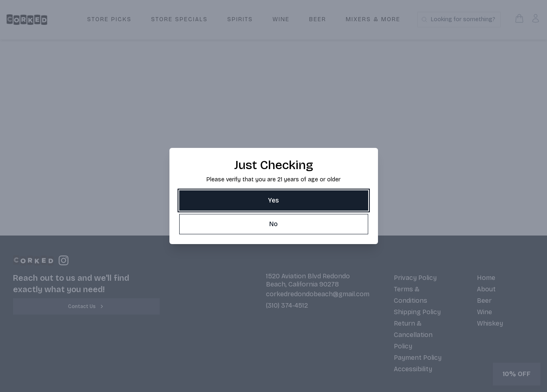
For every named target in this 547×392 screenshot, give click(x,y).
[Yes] (274, 200)
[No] (274, 224)
